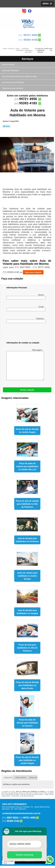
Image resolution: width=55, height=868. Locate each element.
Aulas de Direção (9, 65)
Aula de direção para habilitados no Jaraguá (27, 612)
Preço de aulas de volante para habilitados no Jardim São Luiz (27, 466)
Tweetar (6, 126)
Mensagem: (25, 365)
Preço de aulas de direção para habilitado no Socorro (27, 723)
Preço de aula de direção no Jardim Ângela (27, 431)
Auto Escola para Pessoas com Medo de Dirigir (20, 76)
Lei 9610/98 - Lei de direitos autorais (22, 796)
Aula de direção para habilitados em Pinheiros (27, 540)
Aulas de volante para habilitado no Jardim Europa (27, 576)
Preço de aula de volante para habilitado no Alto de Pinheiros (27, 504)
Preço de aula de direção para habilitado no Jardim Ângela (27, 760)
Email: (25, 308)
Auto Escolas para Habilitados (13, 82)
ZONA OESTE (21, 778)
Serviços (27, 59)
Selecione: (8, 778)
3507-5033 (12, 818)
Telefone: (25, 320)
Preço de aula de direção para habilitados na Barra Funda (27, 685)
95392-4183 (30, 40)
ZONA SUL (33, 778)
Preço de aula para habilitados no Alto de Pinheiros (27, 648)
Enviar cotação (27, 390)
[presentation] (24, 333)
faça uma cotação (33, 272)
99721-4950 (30, 35)
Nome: (25, 297)
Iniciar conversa (25, 855)
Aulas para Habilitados (11, 71)
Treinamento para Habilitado (13, 88)
